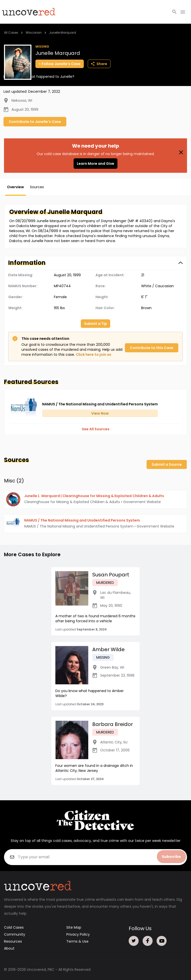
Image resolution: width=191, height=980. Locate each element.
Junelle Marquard (63, 33)
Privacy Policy (78, 934)
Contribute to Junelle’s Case (35, 122)
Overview (15, 187)
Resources (13, 941)
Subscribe (171, 857)
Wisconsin (34, 33)
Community (15, 934)
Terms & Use (77, 941)
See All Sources (96, 429)
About (9, 948)
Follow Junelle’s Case (60, 64)
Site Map (74, 927)
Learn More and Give (95, 164)
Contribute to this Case (152, 348)
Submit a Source (167, 464)
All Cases (11, 33)
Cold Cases (14, 927)
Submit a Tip (95, 324)
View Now (100, 413)
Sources (37, 187)
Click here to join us (94, 355)
